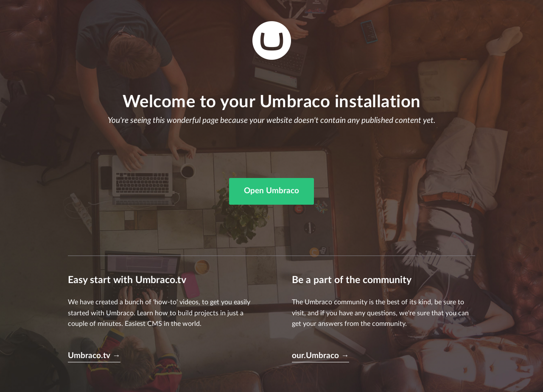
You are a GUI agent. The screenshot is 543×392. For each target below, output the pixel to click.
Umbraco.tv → (94, 356)
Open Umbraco (271, 191)
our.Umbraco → (320, 356)
